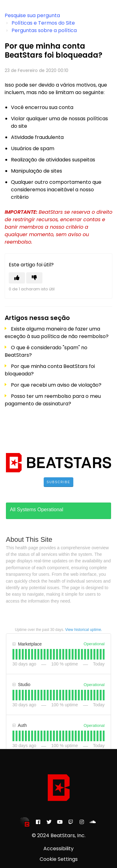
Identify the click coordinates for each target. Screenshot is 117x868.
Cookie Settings (59, 859)
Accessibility (58, 849)
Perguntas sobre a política (44, 30)
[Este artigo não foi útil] (34, 278)
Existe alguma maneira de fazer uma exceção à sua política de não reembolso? (57, 333)
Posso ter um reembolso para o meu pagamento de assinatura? (53, 400)
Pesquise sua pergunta (32, 15)
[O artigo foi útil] (17, 278)
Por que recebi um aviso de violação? (56, 385)
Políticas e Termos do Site (43, 23)
